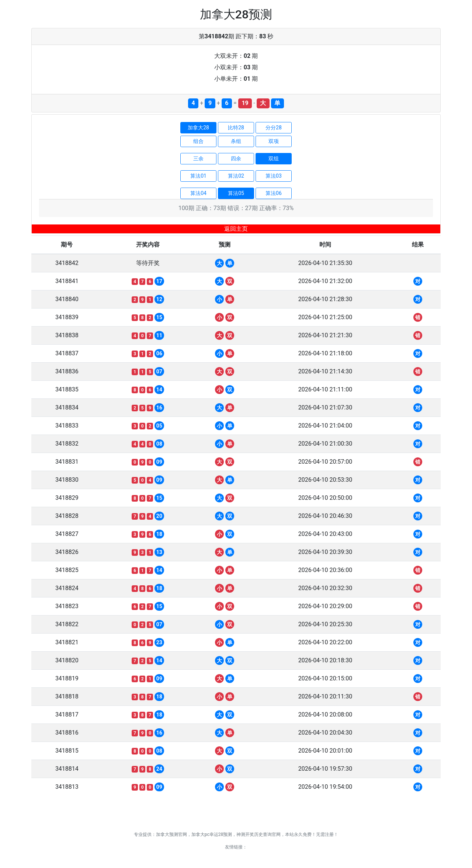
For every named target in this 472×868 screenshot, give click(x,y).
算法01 (198, 176)
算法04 (198, 193)
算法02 (236, 176)
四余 (236, 158)
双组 (274, 158)
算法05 (236, 193)
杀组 (236, 141)
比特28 (236, 128)
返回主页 (236, 229)
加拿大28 (198, 128)
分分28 (274, 128)
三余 (198, 158)
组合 (198, 141)
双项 (274, 141)
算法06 (274, 193)
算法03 (274, 176)
